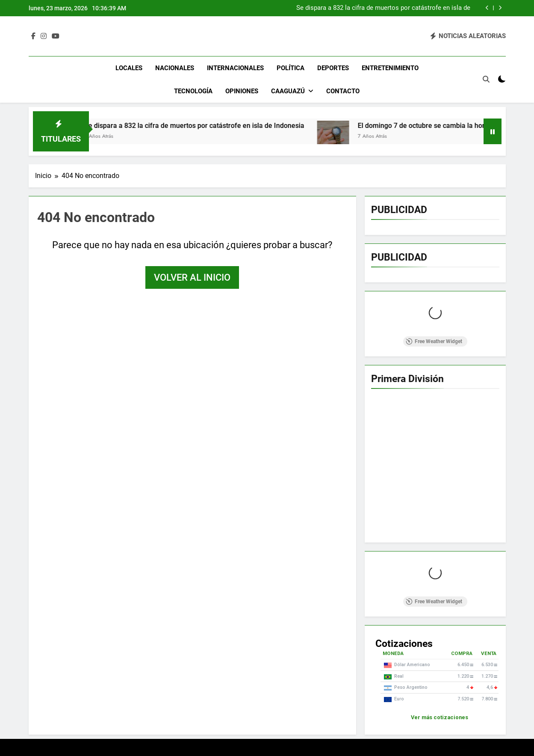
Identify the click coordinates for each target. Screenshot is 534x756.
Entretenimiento (390, 68)
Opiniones (242, 91)
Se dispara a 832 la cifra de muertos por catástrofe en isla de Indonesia (383, 8)
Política (291, 68)
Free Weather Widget (434, 341)
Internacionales (235, 68)
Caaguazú (288, 91)
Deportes (333, 68)
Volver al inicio (192, 277)
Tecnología (193, 91)
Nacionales (175, 68)
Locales (129, 68)
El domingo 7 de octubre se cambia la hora (438, 126)
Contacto (343, 91)
